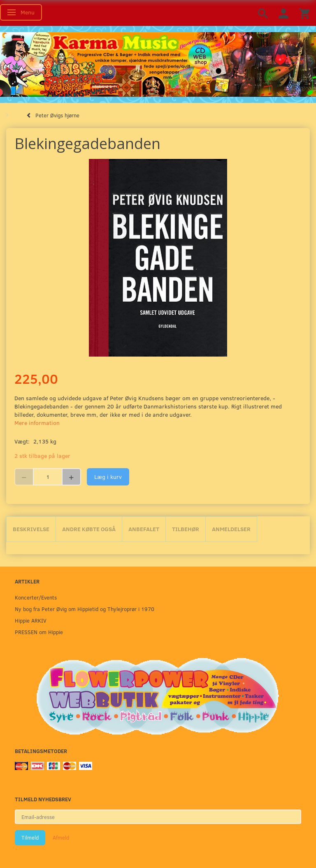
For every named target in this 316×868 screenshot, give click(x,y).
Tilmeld (30, 838)
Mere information (37, 423)
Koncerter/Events (36, 597)
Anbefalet (144, 529)
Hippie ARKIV (31, 620)
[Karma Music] (158, 63)
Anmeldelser (231, 529)
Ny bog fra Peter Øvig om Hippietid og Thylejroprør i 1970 (85, 609)
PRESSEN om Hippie (39, 632)
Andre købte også (89, 529)
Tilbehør (186, 529)
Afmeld (61, 838)
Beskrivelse (31, 529)
